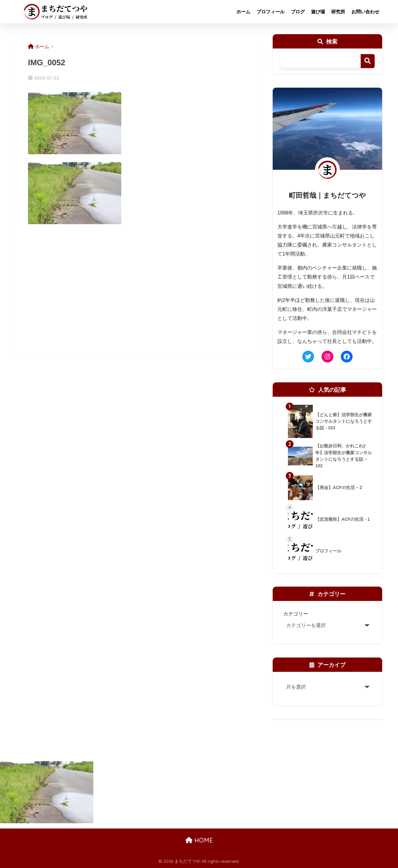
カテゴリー (296, 614)
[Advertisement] (139, 298)
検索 (368, 61)
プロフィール (271, 12)
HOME (199, 840)
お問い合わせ (365, 12)
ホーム (243, 12)
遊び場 (318, 12)
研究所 (338, 12)
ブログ (298, 12)
